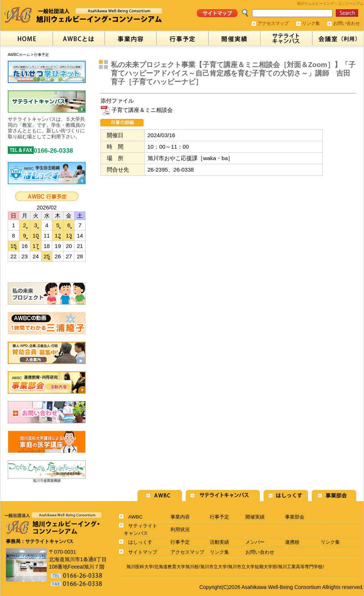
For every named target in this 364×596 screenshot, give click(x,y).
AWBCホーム (19, 55)
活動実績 (219, 542)
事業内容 (180, 517)
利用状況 (180, 529)
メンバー (255, 542)
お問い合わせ (347, 23)
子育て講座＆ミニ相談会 (137, 110)
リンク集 (311, 23)
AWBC (135, 517)
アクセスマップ (273, 23)
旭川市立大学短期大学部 (252, 567)
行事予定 (42, 55)
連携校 (292, 542)
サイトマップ (143, 552)
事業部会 (295, 517)
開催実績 (255, 517)
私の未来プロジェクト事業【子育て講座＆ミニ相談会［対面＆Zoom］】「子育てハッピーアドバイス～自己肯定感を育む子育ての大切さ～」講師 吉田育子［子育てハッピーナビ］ (233, 73)
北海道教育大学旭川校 (176, 567)
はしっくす (140, 542)
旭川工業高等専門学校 (300, 567)
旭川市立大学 (214, 567)
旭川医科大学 (140, 567)
